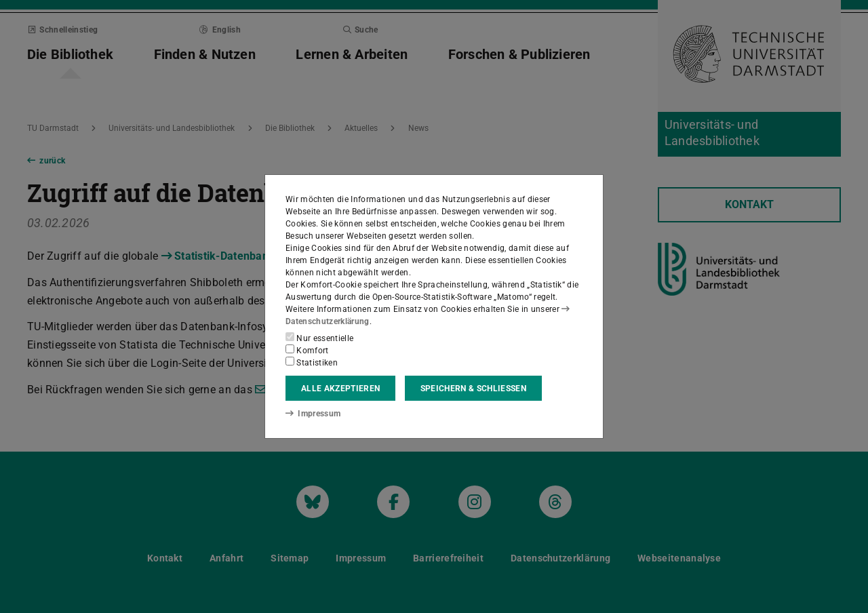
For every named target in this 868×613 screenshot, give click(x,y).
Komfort (307, 350)
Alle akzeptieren (340, 389)
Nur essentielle (319, 338)
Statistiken (312, 362)
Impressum (313, 414)
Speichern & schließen (473, 389)
